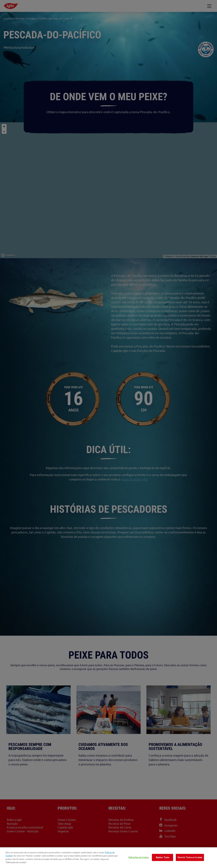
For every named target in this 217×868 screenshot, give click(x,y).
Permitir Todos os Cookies (190, 857)
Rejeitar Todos (163, 857)
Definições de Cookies (139, 857)
